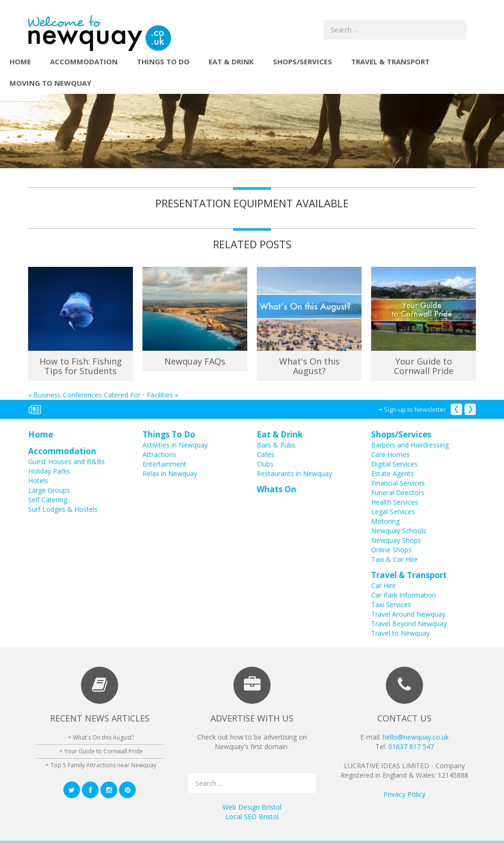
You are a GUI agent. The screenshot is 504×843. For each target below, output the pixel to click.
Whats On (277, 489)
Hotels (38, 481)
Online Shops (391, 550)
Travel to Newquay (400, 633)
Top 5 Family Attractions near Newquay (103, 765)
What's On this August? (309, 366)
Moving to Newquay (50, 83)
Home (20, 61)
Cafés (266, 454)
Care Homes (390, 454)
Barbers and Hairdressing (410, 445)
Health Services (395, 502)
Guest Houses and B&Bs (66, 462)
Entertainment (164, 464)
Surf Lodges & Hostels (63, 509)
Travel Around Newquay (408, 614)
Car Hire (383, 585)
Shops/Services (302, 61)
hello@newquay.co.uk (416, 737)
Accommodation (84, 61)
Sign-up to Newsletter (415, 409)
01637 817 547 (411, 747)
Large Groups (49, 490)
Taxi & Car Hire (394, 559)
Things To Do (163, 61)
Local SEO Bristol (252, 817)
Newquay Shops (396, 540)
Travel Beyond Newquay (409, 624)
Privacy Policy (404, 794)
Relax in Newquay (170, 473)
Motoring (385, 521)
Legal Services (393, 512)
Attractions (159, 454)
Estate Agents (393, 473)
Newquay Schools (399, 531)
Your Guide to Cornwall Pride (424, 366)
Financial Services (398, 483)
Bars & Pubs (276, 445)
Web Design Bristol (252, 807)
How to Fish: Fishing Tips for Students (81, 366)
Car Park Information (403, 595)
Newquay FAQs (195, 361)
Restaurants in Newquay (294, 473)
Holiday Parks (49, 471)
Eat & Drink (231, 61)
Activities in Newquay (175, 445)
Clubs (265, 464)
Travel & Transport (390, 61)
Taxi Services (391, 604)
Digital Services (394, 464)
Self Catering (48, 500)
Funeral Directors (398, 493)
